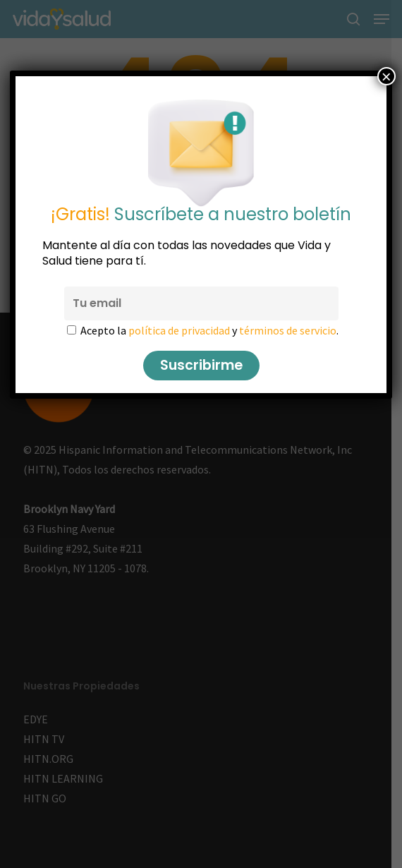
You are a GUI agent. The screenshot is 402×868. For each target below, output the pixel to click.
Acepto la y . (209, 330)
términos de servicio (288, 330)
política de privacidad (179, 330)
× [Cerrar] (386, 76)
